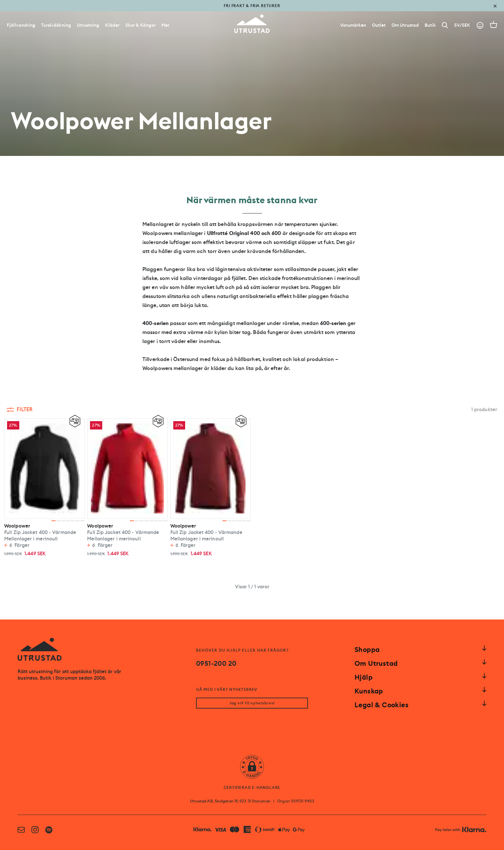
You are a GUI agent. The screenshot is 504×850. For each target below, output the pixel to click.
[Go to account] (480, 25)
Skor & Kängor (140, 25)
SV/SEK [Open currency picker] (462, 25)
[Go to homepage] (252, 24)
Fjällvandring (21, 25)
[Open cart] (494, 24)
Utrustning (88, 25)
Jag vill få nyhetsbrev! (252, 703)
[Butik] (430, 25)
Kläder (112, 25)
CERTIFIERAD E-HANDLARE (252, 788)
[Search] (445, 25)
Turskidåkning (56, 25)
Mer (165, 25)
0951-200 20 (216, 664)
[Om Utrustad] (405, 25)
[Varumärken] (353, 25)
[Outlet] (379, 25)
